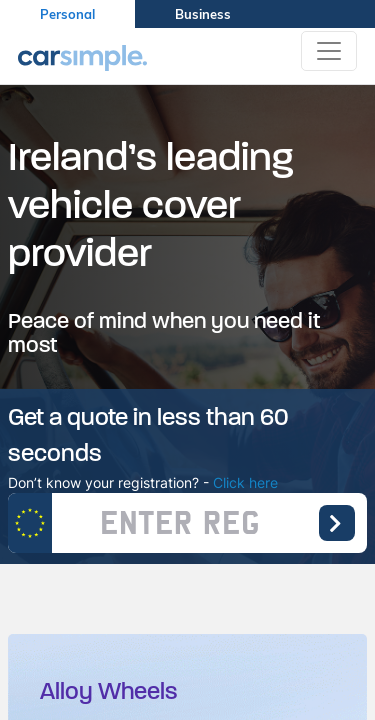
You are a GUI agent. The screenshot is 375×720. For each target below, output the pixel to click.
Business (203, 14)
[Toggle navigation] (329, 51)
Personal (67, 14)
